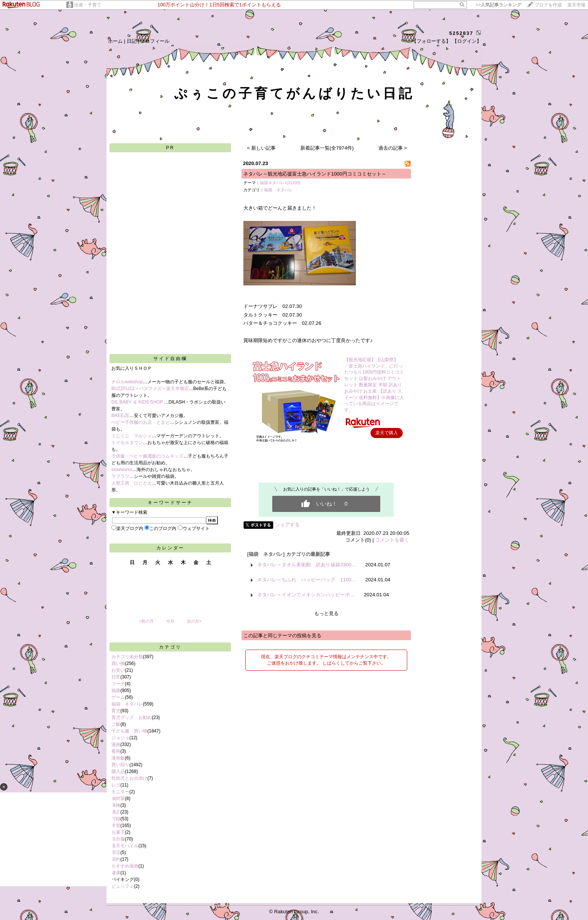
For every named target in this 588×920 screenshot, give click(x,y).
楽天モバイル (125, 846)
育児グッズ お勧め (132, 717)
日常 (116, 677)
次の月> (194, 621)
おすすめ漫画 (125, 866)
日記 (132, 41)
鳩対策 (118, 798)
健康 (116, 873)
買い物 (118, 663)
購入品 (118, 771)
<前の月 (146, 621)
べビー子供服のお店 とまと (141, 422)
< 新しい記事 (262, 148)
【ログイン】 (467, 41)
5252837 (461, 33)
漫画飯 (118, 758)
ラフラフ (120, 476)
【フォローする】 (431, 41)
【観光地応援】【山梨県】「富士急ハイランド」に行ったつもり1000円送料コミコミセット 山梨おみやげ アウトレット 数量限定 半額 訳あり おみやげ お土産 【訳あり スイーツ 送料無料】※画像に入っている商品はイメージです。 (374, 385)
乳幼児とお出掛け (129, 778)
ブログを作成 (548, 5)
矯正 (116, 812)
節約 (116, 859)
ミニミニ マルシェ (132, 436)
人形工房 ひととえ (132, 483)
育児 (116, 711)
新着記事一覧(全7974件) (327, 148)
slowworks (122, 470)
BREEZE (120, 416)
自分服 (118, 839)
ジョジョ (120, 738)
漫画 (116, 744)
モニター (120, 792)
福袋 (116, 690)
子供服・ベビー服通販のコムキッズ (147, 456)
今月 (170, 621)
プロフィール (155, 41)
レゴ (116, 785)
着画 (116, 751)
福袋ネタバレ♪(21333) (280, 183)
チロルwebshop (127, 382)
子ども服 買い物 (129, 731)
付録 (116, 819)
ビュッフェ (123, 886)
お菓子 (118, 832)
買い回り (120, 765)
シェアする (287, 525)
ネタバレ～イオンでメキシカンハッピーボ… (306, 595)
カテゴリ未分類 (127, 657)
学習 (116, 825)
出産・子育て (88, 5)
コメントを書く (392, 540)
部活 (116, 852)
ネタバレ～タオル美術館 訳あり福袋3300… (307, 565)
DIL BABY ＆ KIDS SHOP (138, 402)
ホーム (115, 41)
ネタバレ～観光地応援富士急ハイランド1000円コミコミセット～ (315, 174)
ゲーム (118, 697)
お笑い (118, 670)
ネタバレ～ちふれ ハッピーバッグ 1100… (307, 580)
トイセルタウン (127, 443)
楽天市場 (576, 5)
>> (498, 5)
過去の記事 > (393, 148)
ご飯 (116, 724)
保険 (116, 805)
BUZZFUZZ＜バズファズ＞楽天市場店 (150, 389)
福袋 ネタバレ (127, 704)
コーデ (118, 684)
